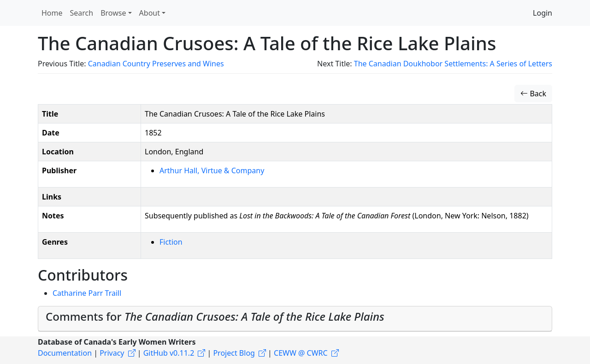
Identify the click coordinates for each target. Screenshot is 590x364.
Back (533, 94)
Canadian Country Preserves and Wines (156, 64)
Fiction (171, 242)
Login (543, 13)
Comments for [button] (215, 316)
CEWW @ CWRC (301, 353)
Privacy (112, 353)
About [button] (150, 13)
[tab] (295, 319)
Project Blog (234, 353)
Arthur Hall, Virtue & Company (212, 170)
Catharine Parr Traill (87, 293)
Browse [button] (113, 13)
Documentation (65, 353)
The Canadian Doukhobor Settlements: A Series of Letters (453, 64)
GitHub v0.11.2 (169, 353)
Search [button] (82, 13)
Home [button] (52, 13)
